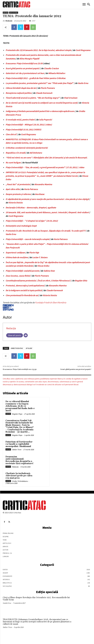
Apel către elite (13, 189)
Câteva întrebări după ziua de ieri (21, 88)
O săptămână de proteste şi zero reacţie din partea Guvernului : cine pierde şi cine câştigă (47, 199)
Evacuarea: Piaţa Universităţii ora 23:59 (24, 63)
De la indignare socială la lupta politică (24, 290)
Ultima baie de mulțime (17, 257)
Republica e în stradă (15, 153)
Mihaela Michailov (57, 73)
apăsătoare (69, 111)
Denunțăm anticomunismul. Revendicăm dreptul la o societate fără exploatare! (19, 460)
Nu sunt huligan (13, 162)
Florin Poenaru (48, 88)
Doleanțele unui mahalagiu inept (21, 226)
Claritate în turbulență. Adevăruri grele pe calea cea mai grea (19, 476)
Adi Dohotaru (36, 153)
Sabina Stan (49, 271)
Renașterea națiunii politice (19, 93)
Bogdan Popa (17, 414)
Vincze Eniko (43, 266)
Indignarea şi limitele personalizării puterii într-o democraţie (34, 111)
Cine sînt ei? (11, 134)
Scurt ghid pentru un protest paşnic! (23, 68)
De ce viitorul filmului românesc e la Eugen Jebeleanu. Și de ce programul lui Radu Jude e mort (20, 406)
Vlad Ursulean (71, 98)
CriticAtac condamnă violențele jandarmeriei (27, 148)
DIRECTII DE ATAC (17, 348)
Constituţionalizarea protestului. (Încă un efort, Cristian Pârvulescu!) (38, 281)
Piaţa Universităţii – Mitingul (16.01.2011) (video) (29, 125)
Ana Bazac (40, 194)
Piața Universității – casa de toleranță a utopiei (28, 239)
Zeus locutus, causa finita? (18, 276)
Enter (6, 13)
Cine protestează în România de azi (22, 295)
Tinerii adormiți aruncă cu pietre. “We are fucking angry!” (33, 98)
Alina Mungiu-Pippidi (29, 59)
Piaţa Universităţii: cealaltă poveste (22, 271)
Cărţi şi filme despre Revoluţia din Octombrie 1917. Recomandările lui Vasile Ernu (36, 599)
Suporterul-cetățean (15, 252)
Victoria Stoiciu (16, 203)
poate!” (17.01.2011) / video (71, 167)
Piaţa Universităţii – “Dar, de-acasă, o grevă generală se (32, 167)
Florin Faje (34, 252)
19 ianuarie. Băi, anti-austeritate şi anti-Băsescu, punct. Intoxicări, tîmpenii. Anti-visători (47, 212)
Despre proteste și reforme (18, 194)
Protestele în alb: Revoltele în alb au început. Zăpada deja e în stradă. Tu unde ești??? (46, 231)
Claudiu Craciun (51, 68)
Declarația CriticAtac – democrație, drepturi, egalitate (31, 207)
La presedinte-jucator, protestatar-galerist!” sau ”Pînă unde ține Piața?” (40, 83)
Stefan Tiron (17, 450)
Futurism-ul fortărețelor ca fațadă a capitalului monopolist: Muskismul (19, 444)
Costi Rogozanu (83, 50)
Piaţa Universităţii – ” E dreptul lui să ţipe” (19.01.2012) (32, 221)
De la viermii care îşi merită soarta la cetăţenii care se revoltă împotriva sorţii (42, 103)
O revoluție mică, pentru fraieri (20, 120)
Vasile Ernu (83, 83)
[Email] (26, 335)
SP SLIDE (29, 348)
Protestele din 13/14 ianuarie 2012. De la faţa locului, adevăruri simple (38, 50)
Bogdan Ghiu (81, 281)
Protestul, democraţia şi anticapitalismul (25, 285)
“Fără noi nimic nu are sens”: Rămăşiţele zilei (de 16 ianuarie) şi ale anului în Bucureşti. (47, 158)
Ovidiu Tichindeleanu (20, 481)
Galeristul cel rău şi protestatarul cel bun (25, 73)
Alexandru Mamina (43, 184)
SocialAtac (14, 13)
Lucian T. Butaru (40, 257)
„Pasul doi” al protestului (18, 184)
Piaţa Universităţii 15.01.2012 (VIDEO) (23, 129)
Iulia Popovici (45, 120)
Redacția (9, 21)
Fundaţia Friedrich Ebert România (34, 306)
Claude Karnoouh (44, 93)
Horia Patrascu (31, 189)
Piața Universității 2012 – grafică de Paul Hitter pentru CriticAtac (36, 78)
